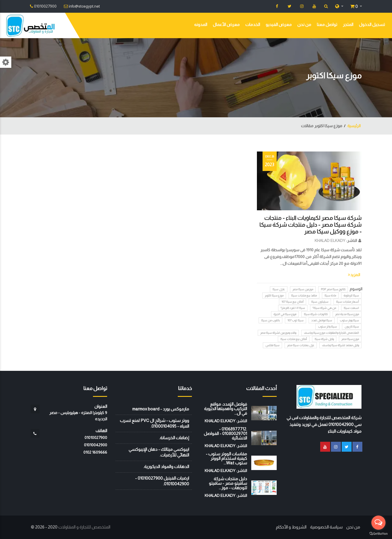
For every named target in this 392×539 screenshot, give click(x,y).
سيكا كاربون (352, 327)
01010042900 (96, 445)
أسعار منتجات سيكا (347, 302)
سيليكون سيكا (320, 302)
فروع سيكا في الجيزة (285, 314)
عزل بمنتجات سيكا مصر (301, 345)
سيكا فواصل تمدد (322, 320)
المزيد (354, 275)
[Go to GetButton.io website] (378, 533)
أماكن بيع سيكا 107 (293, 302)
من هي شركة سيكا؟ (324, 308)
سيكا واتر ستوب (327, 327)
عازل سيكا (279, 289)
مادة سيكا (330, 296)
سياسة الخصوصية (326, 527)
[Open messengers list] (378, 523)
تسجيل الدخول (372, 24)
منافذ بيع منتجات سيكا (304, 296)
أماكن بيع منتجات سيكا (294, 339)
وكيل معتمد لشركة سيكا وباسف (340, 345)
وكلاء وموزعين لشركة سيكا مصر (278, 333)
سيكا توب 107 (295, 320)
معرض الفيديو (279, 24)
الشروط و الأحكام (291, 527)
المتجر (348, 24)
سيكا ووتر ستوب (349, 320)
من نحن (304, 24)
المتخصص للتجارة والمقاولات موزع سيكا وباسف (331, 333)
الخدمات (253, 24)
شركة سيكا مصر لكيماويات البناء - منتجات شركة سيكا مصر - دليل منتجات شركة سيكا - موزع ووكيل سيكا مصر (310, 225)
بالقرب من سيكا (270, 320)
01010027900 (96, 438)
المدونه (201, 24)
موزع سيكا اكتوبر (274, 296)
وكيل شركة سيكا (324, 339)
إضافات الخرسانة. (174, 438)
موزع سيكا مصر (350, 339)
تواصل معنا (327, 24)
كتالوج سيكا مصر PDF (333, 289)
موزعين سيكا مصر (303, 289)
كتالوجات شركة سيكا (316, 314)
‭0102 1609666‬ (95, 452)
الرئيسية (354, 126)
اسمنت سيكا (351, 308)
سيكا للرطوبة (351, 296)
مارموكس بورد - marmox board (161, 409)
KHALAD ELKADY (330, 241)
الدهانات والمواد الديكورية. (166, 467)
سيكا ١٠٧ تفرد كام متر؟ (293, 308)
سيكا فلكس (272, 345)
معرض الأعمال (226, 24)
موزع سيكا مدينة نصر (347, 314)
